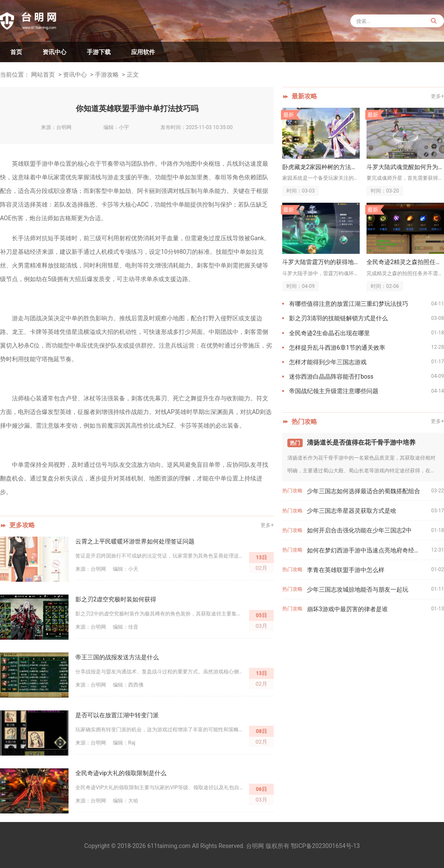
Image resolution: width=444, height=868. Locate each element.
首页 (16, 52)
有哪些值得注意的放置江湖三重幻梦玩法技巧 (349, 304)
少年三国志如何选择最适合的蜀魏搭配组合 (364, 491)
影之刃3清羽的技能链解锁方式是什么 (338, 318)
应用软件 (143, 52)
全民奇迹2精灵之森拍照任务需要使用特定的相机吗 (405, 262)
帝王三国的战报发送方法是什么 (117, 657)
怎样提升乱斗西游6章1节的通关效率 (337, 348)
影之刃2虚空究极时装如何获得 (116, 599)
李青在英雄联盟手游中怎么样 (346, 570)
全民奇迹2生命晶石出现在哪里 (329, 333)
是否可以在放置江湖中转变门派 (117, 715)
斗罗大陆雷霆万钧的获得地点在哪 (321, 262)
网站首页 (43, 75)
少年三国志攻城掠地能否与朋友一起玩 (358, 589)
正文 (133, 75)
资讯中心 (54, 52)
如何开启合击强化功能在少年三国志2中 (359, 530)
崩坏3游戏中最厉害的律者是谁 (347, 609)
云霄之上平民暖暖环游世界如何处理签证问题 (135, 541)
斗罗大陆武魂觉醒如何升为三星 (405, 167)
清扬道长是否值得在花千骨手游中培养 (361, 443)
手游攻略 (107, 75)
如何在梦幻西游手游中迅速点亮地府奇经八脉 (367, 550)
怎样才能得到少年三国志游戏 (328, 362)
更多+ (267, 525)
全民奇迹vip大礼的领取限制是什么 (121, 773)
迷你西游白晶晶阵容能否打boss (331, 377)
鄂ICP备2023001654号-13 (325, 846)
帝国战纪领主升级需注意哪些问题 (334, 391)
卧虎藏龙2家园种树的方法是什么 (321, 167)
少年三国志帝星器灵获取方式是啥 (352, 511)
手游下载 (99, 52)
